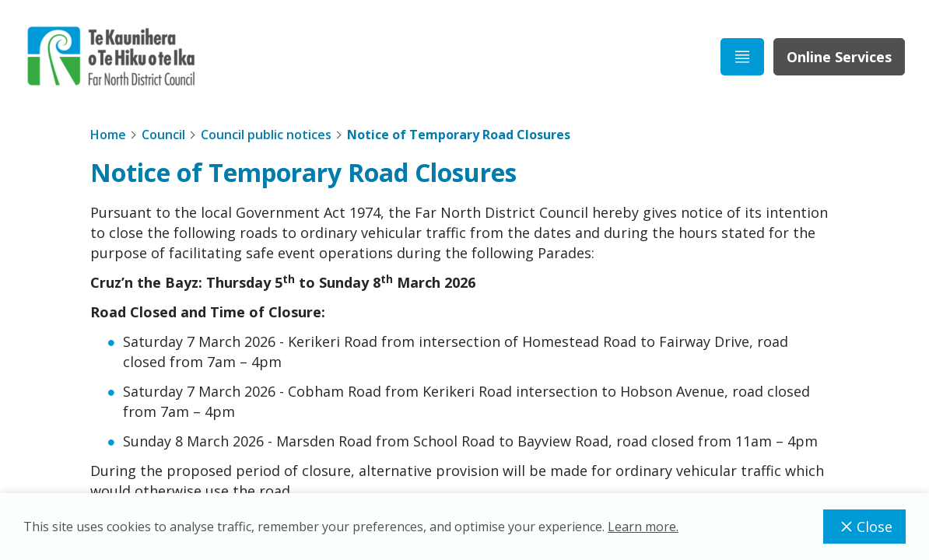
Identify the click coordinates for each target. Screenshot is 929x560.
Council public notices (266, 135)
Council (163, 135)
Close (864, 527)
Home (108, 135)
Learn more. (643, 527)
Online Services (839, 57)
